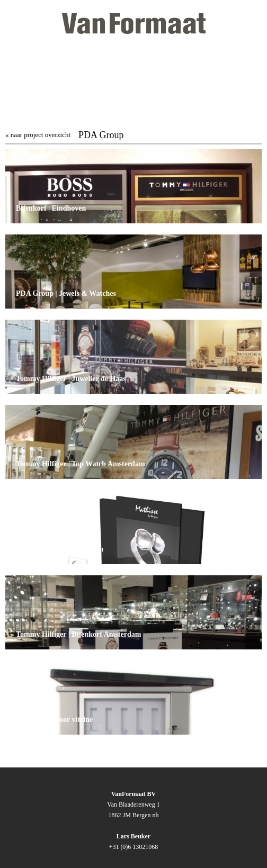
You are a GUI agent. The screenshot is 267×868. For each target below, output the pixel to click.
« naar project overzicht (38, 135)
